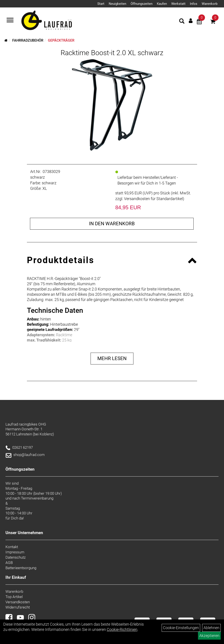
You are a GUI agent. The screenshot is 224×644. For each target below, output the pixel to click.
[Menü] (10, 21)
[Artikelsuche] (182, 22)
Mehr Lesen (112, 358)
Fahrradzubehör (28, 40)
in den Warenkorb (112, 224)
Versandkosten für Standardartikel (153, 199)
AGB (9, 563)
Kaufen (162, 4)
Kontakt (12, 547)
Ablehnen (211, 628)
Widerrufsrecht (18, 607)
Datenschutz (16, 557)
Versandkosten (18, 602)
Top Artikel (14, 597)
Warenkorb (210, 4)
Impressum (15, 552)
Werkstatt (178, 4)
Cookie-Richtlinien (122, 629)
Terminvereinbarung (37, 498)
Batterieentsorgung (21, 568)
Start (101, 4)
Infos (194, 4)
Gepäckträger (61, 40)
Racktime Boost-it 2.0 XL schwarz (112, 53)
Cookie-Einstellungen (181, 628)
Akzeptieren (209, 636)
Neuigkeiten (117, 4)
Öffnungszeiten (142, 4)
